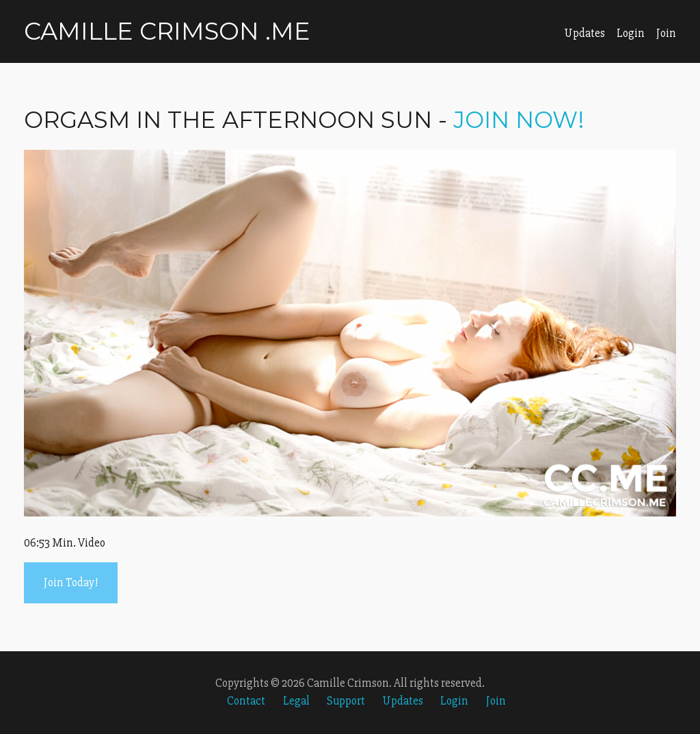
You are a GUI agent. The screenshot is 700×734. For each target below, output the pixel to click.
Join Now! (519, 120)
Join (666, 33)
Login (631, 33)
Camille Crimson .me (167, 31)
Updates (584, 33)
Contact (246, 701)
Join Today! (71, 582)
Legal (296, 701)
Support (346, 701)
